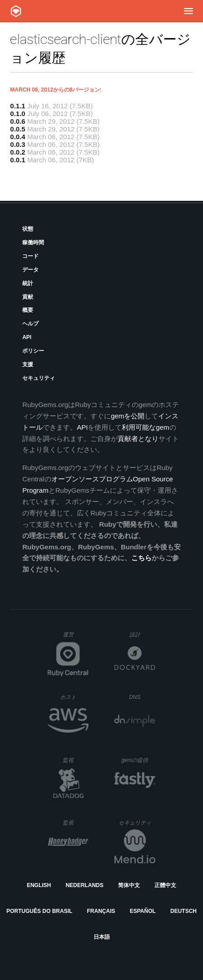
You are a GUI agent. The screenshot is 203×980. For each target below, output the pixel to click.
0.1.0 (17, 114)
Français (101, 911)
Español (143, 911)
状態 (28, 229)
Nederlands (84, 885)
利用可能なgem (145, 427)
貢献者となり (138, 439)
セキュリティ (39, 378)
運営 (76, 637)
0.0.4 (17, 137)
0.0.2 (17, 152)
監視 (76, 760)
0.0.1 (17, 160)
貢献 (28, 297)
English (39, 885)
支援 (28, 364)
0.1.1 (17, 106)
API (27, 337)
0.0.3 (17, 144)
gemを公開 (128, 416)
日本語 (102, 937)
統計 (28, 283)
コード (30, 256)
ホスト (74, 697)
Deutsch (183, 911)
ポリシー (33, 351)
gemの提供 (138, 760)
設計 (142, 634)
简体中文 (129, 885)
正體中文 (165, 885)
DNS (142, 697)
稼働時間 (33, 243)
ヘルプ (30, 324)
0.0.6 (17, 121)
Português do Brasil (39, 911)
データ (30, 270)
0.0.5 (17, 129)
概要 (28, 310)
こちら (141, 558)
